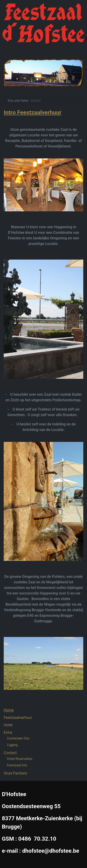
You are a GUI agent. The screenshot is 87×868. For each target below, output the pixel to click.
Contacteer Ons (18, 738)
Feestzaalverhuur (18, 718)
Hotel (8, 725)
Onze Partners (15, 773)
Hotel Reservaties (20, 759)
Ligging (12, 745)
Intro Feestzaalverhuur (33, 112)
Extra (8, 732)
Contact (10, 753)
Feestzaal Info (17, 765)
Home (9, 710)
